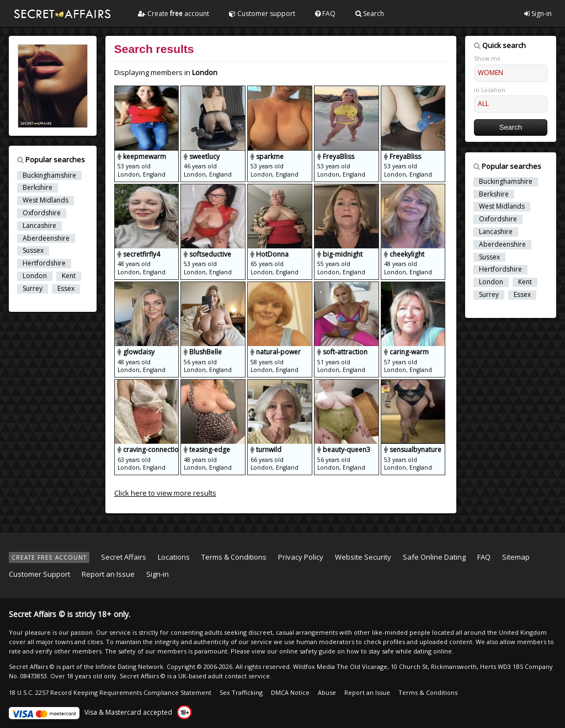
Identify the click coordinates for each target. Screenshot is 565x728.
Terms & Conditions (234, 557)
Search (370, 14)
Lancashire (39, 226)
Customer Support (39, 574)
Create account (174, 14)
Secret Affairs (124, 557)
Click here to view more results (165, 493)
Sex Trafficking (241, 692)
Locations (174, 557)
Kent (69, 276)
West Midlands (46, 200)
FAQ (325, 14)
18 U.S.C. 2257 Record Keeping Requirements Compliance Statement (110, 692)
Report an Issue (108, 574)
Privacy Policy (301, 557)
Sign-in (538, 14)
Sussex (33, 251)
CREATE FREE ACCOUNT (49, 557)
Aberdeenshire (46, 238)
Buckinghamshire (49, 176)
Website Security (363, 557)
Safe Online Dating (434, 557)
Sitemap (516, 557)
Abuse (327, 692)
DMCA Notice (290, 692)
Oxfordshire (42, 213)
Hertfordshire (44, 263)
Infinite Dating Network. (130, 666)
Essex (66, 289)
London (35, 276)
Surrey (33, 289)
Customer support (262, 14)
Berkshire (38, 188)
